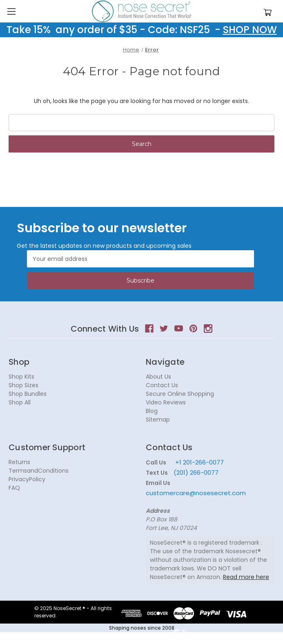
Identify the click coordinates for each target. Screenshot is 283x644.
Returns (19, 462)
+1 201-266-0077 (199, 462)
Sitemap (158, 420)
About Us (158, 377)
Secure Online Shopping (180, 394)
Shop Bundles (28, 394)
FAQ (14, 488)
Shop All (20, 402)
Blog (152, 411)
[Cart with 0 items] (267, 13)
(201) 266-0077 (196, 472)
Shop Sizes (23, 385)
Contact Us (162, 385)
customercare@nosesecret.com (196, 493)
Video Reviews (166, 402)
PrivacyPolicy (27, 479)
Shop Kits (21, 377)
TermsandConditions (39, 471)
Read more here (246, 577)
